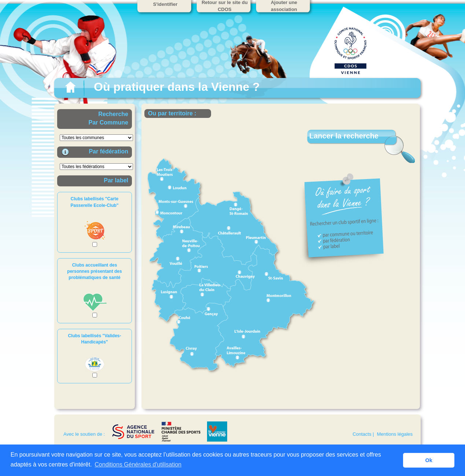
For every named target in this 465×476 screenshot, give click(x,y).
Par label (116, 180)
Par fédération (108, 151)
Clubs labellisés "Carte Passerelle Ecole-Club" (94, 202)
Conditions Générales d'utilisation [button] (138, 464)
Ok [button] (429, 460)
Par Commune (108, 122)
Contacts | (363, 434)
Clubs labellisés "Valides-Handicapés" (94, 339)
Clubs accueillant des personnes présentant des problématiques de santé (94, 271)
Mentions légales (395, 434)
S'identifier (165, 4)
